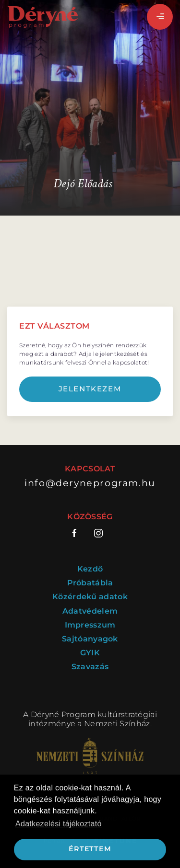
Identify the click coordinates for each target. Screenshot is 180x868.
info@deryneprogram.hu (90, 483)
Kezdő (90, 569)
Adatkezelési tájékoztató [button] (59, 824)
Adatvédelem (90, 611)
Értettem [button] (90, 849)
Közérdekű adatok (90, 597)
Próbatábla (90, 583)
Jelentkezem (90, 389)
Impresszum (90, 625)
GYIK (90, 653)
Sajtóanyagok (90, 639)
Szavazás (90, 667)
